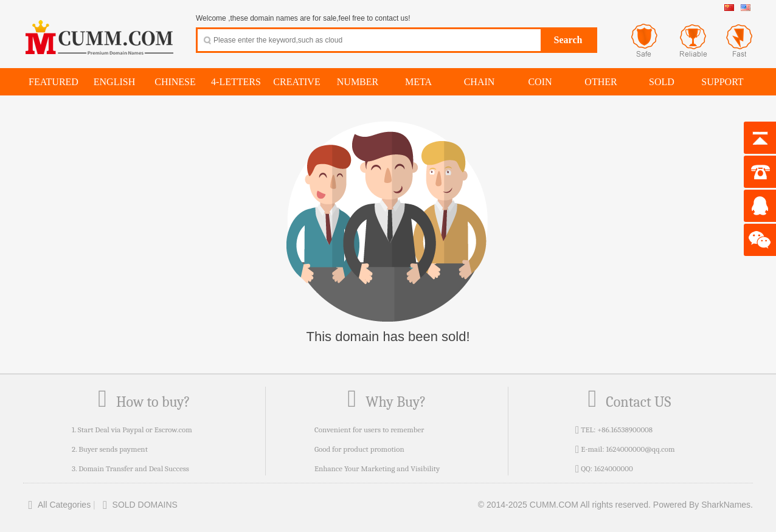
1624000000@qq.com (640, 449)
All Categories (57, 505)
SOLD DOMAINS (138, 505)
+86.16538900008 (625, 430)
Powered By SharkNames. (703, 505)
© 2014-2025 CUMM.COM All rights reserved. (564, 505)
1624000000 (614, 468)
